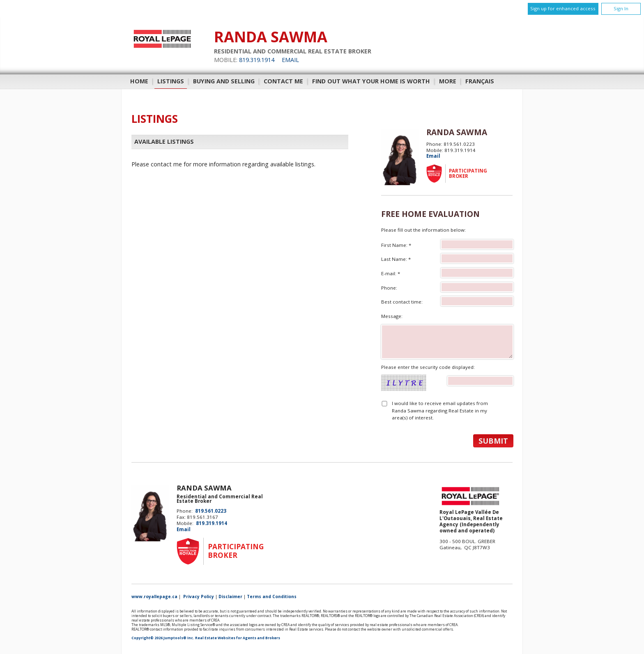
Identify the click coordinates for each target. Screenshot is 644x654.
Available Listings (164, 142)
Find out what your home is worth (371, 81)
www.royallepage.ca (154, 596)
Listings (171, 81)
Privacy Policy (199, 596)
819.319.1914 (257, 60)
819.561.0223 (211, 511)
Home (139, 81)
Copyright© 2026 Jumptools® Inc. (163, 638)
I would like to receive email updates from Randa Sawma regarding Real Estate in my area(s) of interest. (440, 410)
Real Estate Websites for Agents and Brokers (238, 638)
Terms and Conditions (272, 596)
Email (290, 60)
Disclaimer (230, 596)
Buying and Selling (224, 81)
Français (480, 81)
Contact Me (283, 81)
